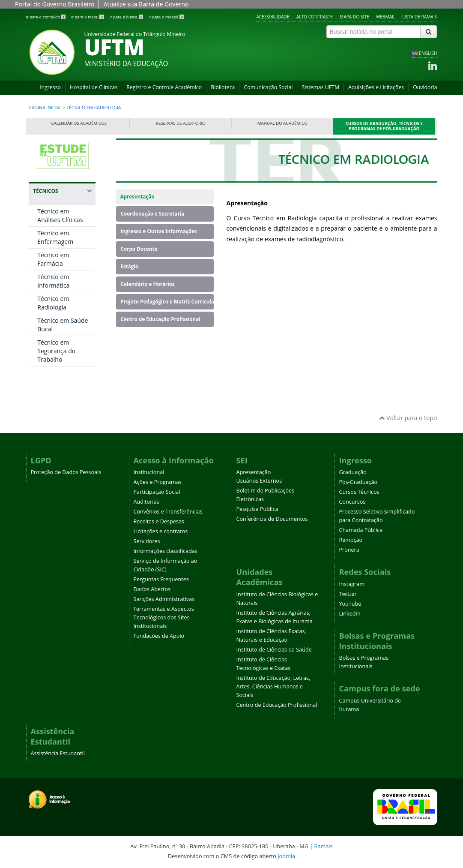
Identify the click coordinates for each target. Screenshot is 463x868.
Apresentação (137, 197)
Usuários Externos (259, 481)
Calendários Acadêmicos (79, 123)
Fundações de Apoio (159, 636)
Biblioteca (223, 87)
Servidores (147, 541)
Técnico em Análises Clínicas (60, 215)
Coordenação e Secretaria (153, 214)
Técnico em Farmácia (53, 259)
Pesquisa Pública (257, 509)
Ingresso (50, 87)
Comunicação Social (268, 87)
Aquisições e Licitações (376, 87)
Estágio (130, 266)
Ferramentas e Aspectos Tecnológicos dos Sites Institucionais (164, 617)
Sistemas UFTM (320, 87)
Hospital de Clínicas (94, 87)
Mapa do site (354, 17)
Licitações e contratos (161, 531)
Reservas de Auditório (181, 123)
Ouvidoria (425, 87)
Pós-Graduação (358, 482)
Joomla (286, 856)
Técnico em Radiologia (53, 303)
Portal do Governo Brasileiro (55, 4)
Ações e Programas (158, 482)
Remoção (351, 540)
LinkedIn (350, 614)
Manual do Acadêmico (282, 123)
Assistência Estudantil (58, 753)
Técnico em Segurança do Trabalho (56, 351)
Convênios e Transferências (168, 512)
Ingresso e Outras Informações (159, 231)
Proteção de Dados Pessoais (66, 472)
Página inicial (45, 108)
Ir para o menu (88, 17)
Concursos (352, 502)
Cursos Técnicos (359, 492)
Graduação (353, 472)
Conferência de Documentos (272, 519)
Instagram (352, 584)
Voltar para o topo (408, 418)
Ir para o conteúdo (46, 17)
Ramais (324, 846)
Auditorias (146, 502)
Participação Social (157, 492)
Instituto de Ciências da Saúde (274, 650)
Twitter (348, 594)
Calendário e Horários (148, 284)
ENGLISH (428, 53)
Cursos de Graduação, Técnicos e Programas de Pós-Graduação (384, 126)
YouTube (350, 604)
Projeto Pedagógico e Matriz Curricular (167, 302)
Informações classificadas (166, 551)
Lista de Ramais (420, 17)
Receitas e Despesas (159, 521)
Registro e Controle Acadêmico (164, 87)
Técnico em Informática (53, 281)
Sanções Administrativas (164, 599)
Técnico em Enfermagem (55, 237)
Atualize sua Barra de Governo (146, 4)
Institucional (149, 472)
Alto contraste (315, 17)
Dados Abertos (152, 589)
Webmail (386, 17)
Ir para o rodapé (166, 17)
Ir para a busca (127, 17)
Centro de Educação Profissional (161, 319)
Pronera (349, 550)
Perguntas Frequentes (161, 579)
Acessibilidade (273, 17)
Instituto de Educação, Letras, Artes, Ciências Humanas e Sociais (273, 686)
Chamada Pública (361, 530)
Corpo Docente (139, 249)
